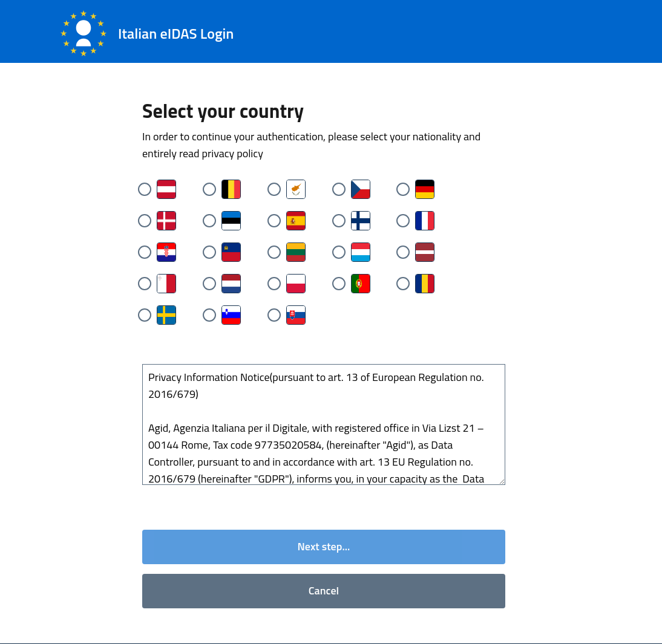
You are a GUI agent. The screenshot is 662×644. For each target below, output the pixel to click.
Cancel (324, 591)
